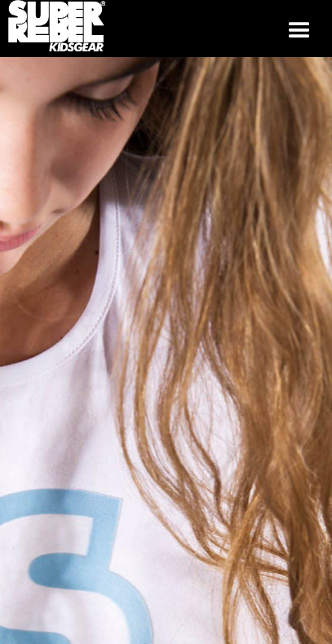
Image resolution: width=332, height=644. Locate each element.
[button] (299, 29)
